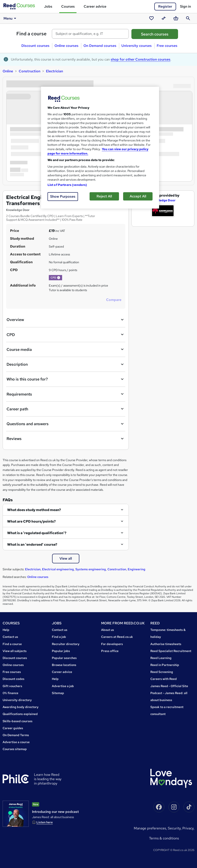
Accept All (138, 196)
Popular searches (64, 658)
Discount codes (14, 679)
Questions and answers (66, 424)
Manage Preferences (150, 828)
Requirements (66, 394)
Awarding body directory (21, 707)
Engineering (137, 569)
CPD (66, 335)
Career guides (13, 728)
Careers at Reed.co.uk (117, 637)
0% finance (10, 693)
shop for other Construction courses (141, 59)
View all (66, 558)
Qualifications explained (20, 714)
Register (165, 6)
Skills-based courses (18, 721)
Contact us (10, 637)
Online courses (66, 46)
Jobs (48, 6)
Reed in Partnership (165, 665)
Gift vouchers (12, 686)
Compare (114, 300)
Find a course (31, 34)
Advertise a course (16, 742)
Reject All (104, 196)
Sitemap (58, 693)
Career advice (95, 6)
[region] (100, 148)
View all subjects (15, 651)
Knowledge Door (163, 200)
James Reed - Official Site (169, 686)
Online (8, 71)
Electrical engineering (58, 569)
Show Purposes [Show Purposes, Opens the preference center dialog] (63, 196)
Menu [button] (10, 18)
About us (108, 630)
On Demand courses (100, 46)
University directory (17, 700)
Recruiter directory (66, 644)
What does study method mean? (34, 510)
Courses (68, 6)
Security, (175, 828)
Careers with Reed (164, 679)
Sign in (185, 6)
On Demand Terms (16, 735)
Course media (66, 349)
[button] (59, 278)
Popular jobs (61, 651)
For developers (112, 644)
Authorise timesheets (166, 644)
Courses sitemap (15, 749)
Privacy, (188, 828)
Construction (30, 71)
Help (6, 630)
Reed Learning (161, 658)
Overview (66, 320)
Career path (66, 409)
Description (66, 364)
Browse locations (64, 665)
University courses (137, 46)
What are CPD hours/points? (31, 521)
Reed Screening (162, 672)
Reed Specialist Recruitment (171, 651)
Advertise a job (63, 686)
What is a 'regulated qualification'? (37, 533)
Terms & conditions (164, 838)
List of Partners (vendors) (67, 185)
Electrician (54, 71)
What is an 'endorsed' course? (32, 544)
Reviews (66, 439)
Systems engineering (91, 569)
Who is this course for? (66, 379)
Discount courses (35, 46)
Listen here (45, 822)
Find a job (59, 637)
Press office (110, 651)
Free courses (167, 46)
